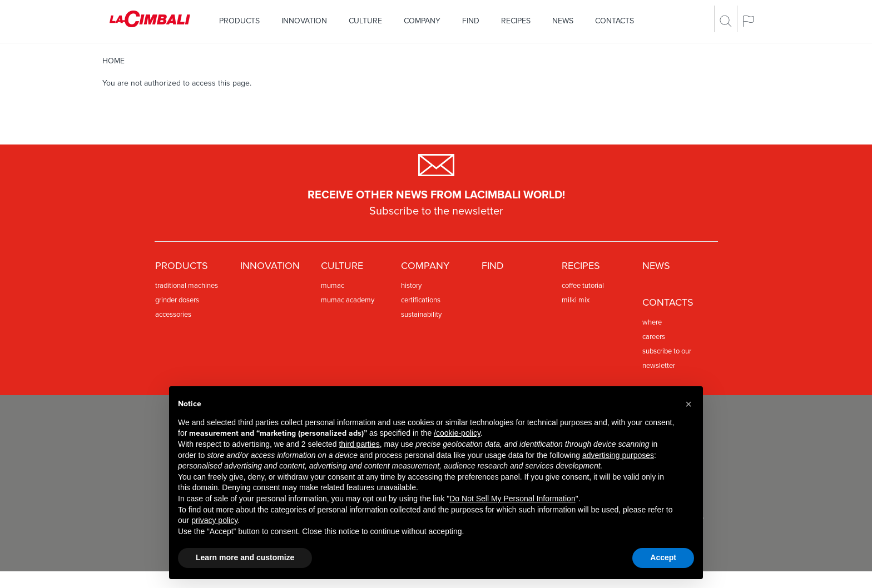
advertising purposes (618, 455)
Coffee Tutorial (583, 286)
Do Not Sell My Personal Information (512, 499)
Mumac (333, 286)
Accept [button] (663, 557)
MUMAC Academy (348, 300)
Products (239, 21)
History (411, 286)
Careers (654, 337)
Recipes (516, 21)
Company (422, 21)
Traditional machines (187, 286)
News (563, 21)
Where (652, 322)
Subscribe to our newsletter (667, 358)
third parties (359, 444)
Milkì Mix (576, 300)
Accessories (173, 315)
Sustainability (421, 315)
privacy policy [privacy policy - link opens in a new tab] (214, 520)
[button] (688, 404)
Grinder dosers (177, 300)
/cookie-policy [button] (457, 433)
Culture (365, 21)
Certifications (421, 300)
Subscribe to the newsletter (436, 211)
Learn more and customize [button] (245, 557)
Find (471, 21)
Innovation (304, 21)
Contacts (615, 21)
